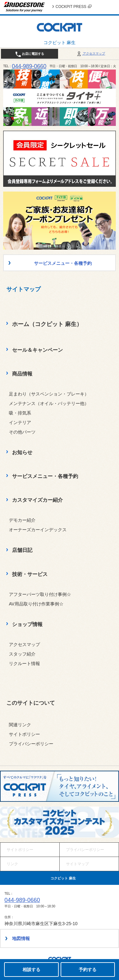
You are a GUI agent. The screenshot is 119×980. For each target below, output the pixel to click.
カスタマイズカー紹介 (37, 500)
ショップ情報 (27, 624)
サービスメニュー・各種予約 (45, 476)
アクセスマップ (91, 53)
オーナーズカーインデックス (38, 530)
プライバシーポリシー (31, 744)
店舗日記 (22, 550)
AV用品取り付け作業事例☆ (36, 604)
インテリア (20, 422)
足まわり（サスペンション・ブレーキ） (49, 394)
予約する (88, 970)
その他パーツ (22, 432)
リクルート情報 (24, 663)
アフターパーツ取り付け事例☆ (40, 594)
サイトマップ (77, 864)
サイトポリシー (24, 734)
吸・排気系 (20, 413)
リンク (12, 864)
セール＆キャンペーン (37, 350)
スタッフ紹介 (22, 654)
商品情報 (22, 374)
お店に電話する (30, 54)
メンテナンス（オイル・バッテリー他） (49, 403)
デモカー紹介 (22, 520)
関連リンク (20, 725)
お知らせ (22, 452)
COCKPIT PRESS (73, 7)
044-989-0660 (29, 66)
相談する (31, 970)
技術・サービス (30, 574)
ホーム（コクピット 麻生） (47, 324)
